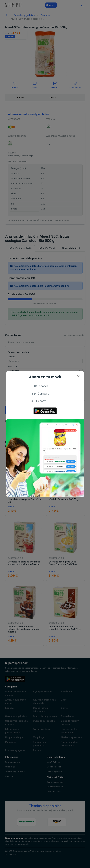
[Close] (78, 376)
